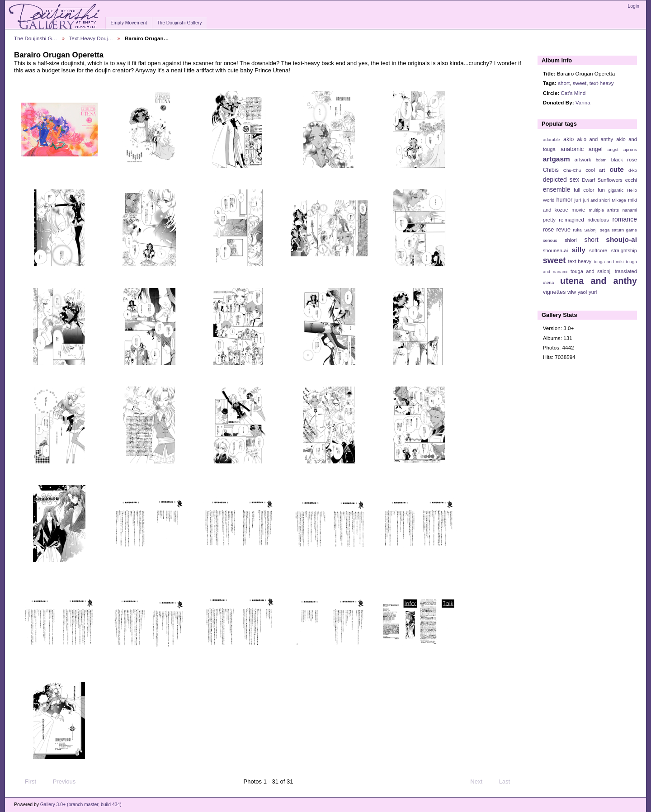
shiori (571, 240)
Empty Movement (129, 23)
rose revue (557, 230)
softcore (598, 250)
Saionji (591, 230)
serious (550, 240)
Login (634, 6)
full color (584, 190)
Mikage (619, 200)
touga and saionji (591, 271)
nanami (630, 210)
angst (613, 149)
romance (625, 219)
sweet (580, 83)
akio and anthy (595, 139)
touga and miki (609, 262)
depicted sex (561, 179)
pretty (549, 220)
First (26, 782)
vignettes (554, 292)
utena (549, 282)
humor (564, 200)
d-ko (633, 170)
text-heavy (602, 83)
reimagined (571, 220)
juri (578, 200)
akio (568, 139)
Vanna (583, 102)
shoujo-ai (621, 239)
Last (509, 782)
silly (579, 250)
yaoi (583, 292)
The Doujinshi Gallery (179, 23)
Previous (60, 782)
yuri (593, 292)
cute (617, 169)
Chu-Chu (572, 170)
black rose (624, 160)
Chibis (551, 170)
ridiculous (598, 220)
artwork (583, 160)
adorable (552, 139)
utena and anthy (599, 281)
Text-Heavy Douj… (91, 38)
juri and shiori (597, 200)
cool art (595, 170)
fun (601, 190)
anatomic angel (582, 149)
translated (626, 271)
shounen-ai (556, 250)
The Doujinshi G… (36, 38)
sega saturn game (618, 230)
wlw (572, 292)
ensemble (557, 189)
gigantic (616, 190)
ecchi (631, 180)
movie (578, 210)
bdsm (601, 160)
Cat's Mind (573, 93)
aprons (630, 149)
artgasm (557, 159)
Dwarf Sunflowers (602, 180)
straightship (624, 250)
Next (480, 782)
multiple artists (604, 210)
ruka (578, 230)
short (564, 83)
